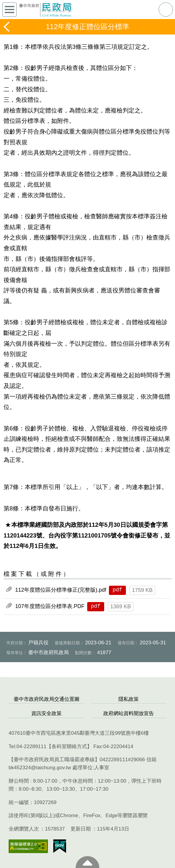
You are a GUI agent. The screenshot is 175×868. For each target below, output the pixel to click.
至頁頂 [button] (87, 862)
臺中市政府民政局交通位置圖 (47, 699)
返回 (7, 27)
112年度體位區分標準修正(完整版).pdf (61, 590)
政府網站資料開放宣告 (129, 713)
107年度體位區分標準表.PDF (50, 606)
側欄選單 (10, 10)
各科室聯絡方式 (69, 746)
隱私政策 (129, 699)
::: (2, 680)
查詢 (166, 10)
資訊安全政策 (46, 713)
